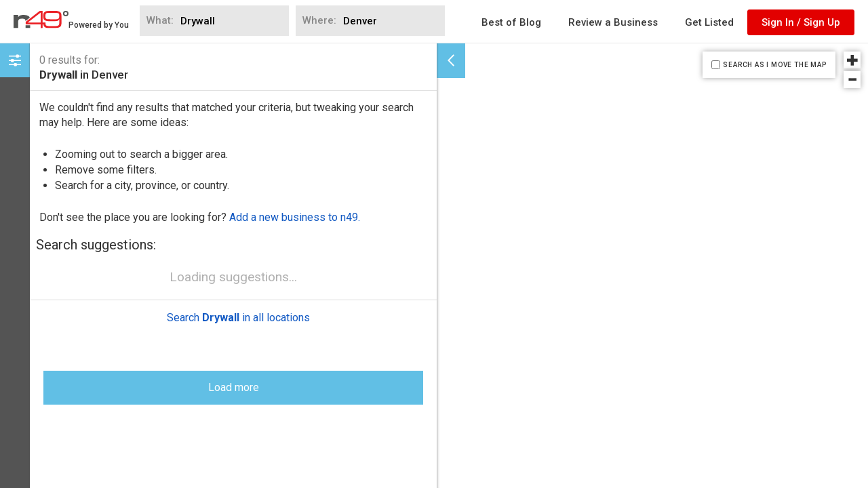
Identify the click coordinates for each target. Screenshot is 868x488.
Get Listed (709, 22)
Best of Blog (511, 22)
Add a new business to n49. (295, 217)
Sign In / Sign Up (801, 22)
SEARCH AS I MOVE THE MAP (774, 65)
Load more (234, 265)
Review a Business (613, 22)
